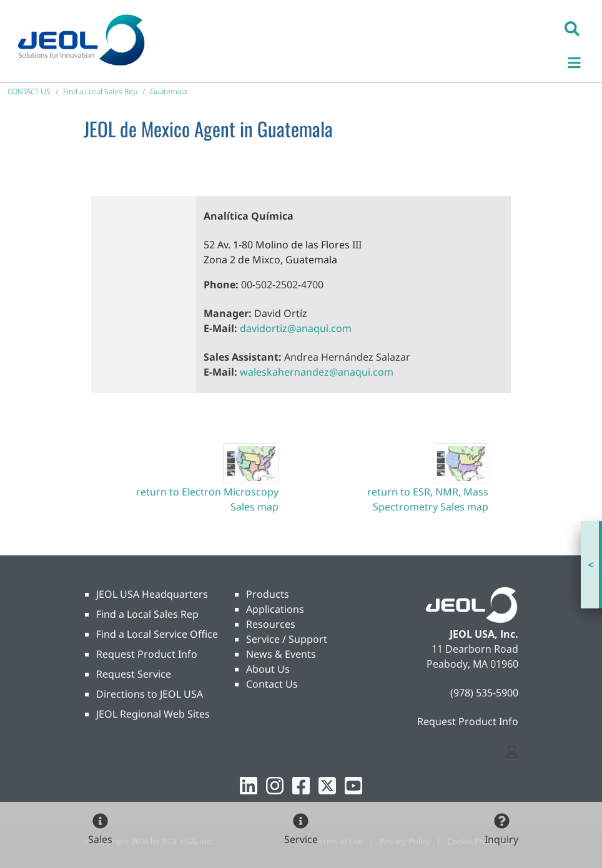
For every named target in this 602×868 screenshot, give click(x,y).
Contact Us (272, 684)
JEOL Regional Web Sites (153, 714)
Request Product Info (147, 654)
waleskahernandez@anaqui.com (317, 372)
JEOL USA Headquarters (152, 594)
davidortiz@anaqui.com (296, 328)
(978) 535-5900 (484, 693)
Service (301, 839)
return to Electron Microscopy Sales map (207, 499)
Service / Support (287, 639)
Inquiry (501, 839)
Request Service (134, 674)
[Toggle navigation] (581, 61)
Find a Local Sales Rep (147, 614)
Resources (271, 624)
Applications (275, 609)
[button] (572, 28)
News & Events (281, 654)
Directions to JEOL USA (150, 694)
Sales (100, 839)
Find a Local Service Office (157, 634)
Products (268, 594)
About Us (268, 669)
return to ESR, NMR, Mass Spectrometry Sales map (428, 499)
